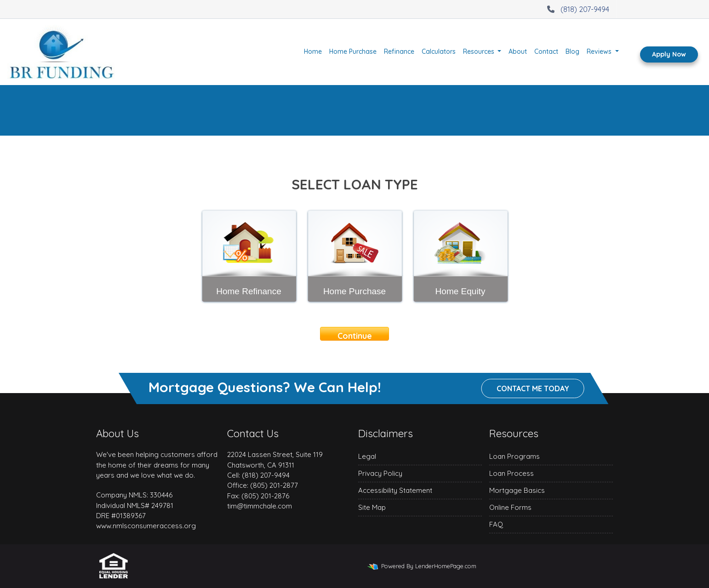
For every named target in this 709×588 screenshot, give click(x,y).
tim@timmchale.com (260, 506)
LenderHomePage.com (446, 566)
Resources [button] (480, 51)
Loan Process (512, 473)
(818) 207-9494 (577, 9)
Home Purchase (353, 51)
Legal (367, 456)
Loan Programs (515, 456)
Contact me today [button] (533, 389)
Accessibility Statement (395, 490)
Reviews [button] (600, 51)
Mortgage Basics (517, 490)
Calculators (439, 51)
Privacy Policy (380, 473)
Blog (572, 51)
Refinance (399, 51)
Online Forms (510, 507)
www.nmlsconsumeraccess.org (146, 526)
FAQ (496, 524)
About (518, 51)
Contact (546, 51)
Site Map (372, 507)
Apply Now (669, 54)
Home (313, 51)
